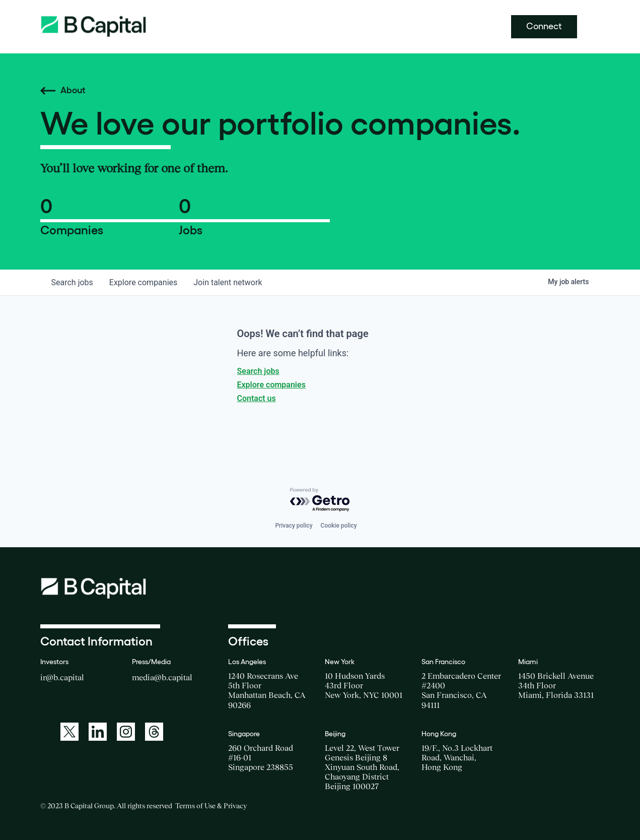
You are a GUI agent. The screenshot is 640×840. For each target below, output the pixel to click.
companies (143, 282)
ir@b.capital (62, 677)
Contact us (257, 398)
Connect (544, 26)
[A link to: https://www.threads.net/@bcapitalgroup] (154, 732)
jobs (72, 282)
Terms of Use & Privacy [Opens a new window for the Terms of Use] (211, 806)
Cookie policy (339, 526)
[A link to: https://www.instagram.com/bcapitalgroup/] (126, 732)
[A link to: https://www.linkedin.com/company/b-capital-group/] (98, 732)
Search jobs (258, 371)
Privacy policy (294, 526)
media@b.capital (162, 677)
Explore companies (271, 385)
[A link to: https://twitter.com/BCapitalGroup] (69, 732)
